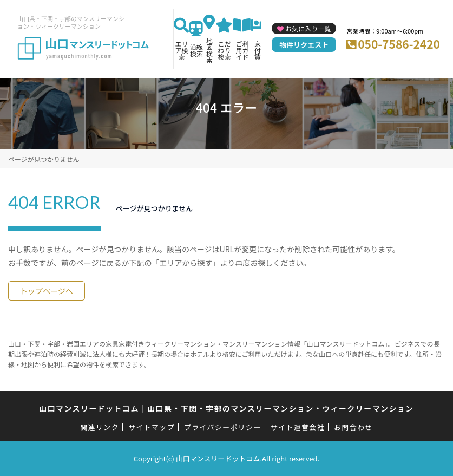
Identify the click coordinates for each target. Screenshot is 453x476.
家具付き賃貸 (261, 50)
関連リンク (100, 427)
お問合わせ (353, 427)
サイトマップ (152, 427)
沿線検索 (196, 50)
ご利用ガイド (242, 50)
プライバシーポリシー (223, 427)
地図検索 (209, 50)
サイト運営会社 (298, 427)
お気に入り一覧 (308, 28)
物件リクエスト (304, 45)
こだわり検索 (224, 50)
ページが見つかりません (44, 159)
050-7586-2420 (399, 44)
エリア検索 (181, 50)
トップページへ (47, 291)
